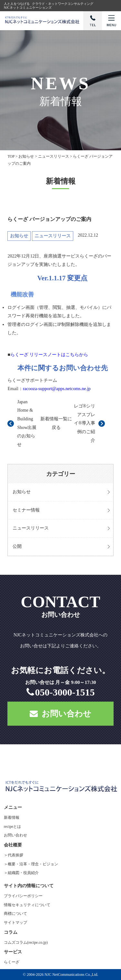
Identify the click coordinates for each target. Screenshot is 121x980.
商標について (15, 914)
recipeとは (12, 827)
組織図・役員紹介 (23, 873)
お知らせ (22, 492)
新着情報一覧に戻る (56, 423)
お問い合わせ (61, 714)
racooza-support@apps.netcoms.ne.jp (57, 389)
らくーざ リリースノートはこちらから (49, 355)
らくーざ (12, 962)
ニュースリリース (31, 528)
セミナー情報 (26, 510)
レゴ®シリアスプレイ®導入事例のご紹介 (85, 423)
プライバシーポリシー (23, 896)
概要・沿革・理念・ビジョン (33, 864)
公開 (17, 546)
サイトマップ (15, 923)
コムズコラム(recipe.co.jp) (26, 942)
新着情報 (12, 818)
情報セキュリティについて (27, 905)
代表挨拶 (15, 855)
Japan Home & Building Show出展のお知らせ (27, 423)
